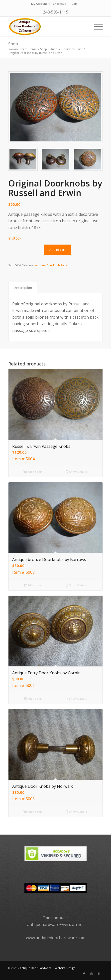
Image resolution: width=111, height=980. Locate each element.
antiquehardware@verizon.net (55, 924)
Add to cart (57, 250)
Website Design (65, 968)
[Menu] (96, 27)
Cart (74, 4)
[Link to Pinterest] (99, 974)
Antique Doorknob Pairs (51, 265)
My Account (39, 4)
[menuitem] (39, 4)
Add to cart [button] (33, 472)
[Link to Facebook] (84, 974)
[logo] (46, 27)
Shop (13, 44)
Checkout (59, 4)
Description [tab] (23, 288)
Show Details (76, 472)
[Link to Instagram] (92, 974)
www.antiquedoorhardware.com (56, 938)
